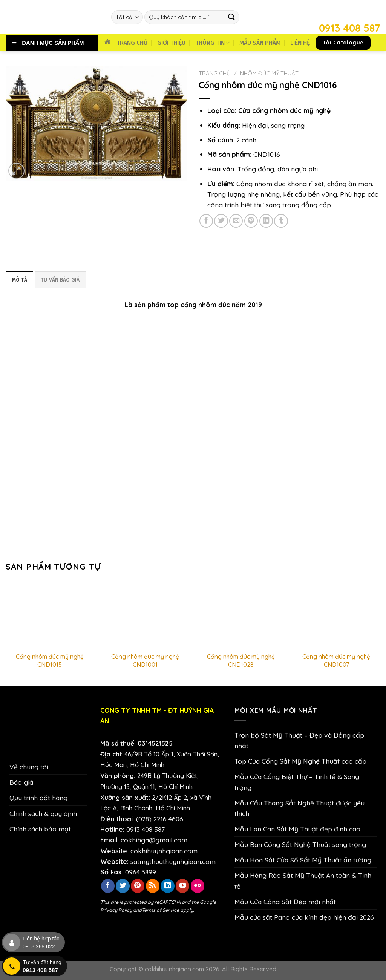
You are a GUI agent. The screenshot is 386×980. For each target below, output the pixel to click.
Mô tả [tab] (20, 280)
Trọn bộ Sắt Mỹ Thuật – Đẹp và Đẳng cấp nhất (299, 740)
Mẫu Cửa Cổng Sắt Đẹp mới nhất (285, 902)
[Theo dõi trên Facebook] (108, 886)
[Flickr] (198, 886)
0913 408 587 (146, 830)
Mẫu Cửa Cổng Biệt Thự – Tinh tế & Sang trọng (297, 782)
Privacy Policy (116, 910)
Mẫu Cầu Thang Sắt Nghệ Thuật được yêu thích (299, 808)
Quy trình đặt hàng (38, 798)
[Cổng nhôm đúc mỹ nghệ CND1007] (336, 615)
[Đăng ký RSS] (153, 886)
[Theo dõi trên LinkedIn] (167, 886)
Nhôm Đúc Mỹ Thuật (269, 73)
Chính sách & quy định (43, 813)
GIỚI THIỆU (171, 43)
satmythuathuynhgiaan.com (173, 861)
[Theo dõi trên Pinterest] (138, 886)
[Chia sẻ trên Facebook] (206, 221)
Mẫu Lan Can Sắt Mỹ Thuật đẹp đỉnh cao (297, 829)
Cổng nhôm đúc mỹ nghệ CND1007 (336, 661)
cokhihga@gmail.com (154, 840)
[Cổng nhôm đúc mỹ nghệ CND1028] (241, 615)
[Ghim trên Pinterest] (251, 221)
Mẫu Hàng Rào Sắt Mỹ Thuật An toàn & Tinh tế (303, 881)
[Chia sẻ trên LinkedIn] (266, 221)
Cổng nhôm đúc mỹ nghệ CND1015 (50, 661)
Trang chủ (215, 73)
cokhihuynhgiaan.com (164, 851)
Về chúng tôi (29, 767)
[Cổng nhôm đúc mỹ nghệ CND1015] (50, 615)
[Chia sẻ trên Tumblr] (281, 221)
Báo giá (21, 782)
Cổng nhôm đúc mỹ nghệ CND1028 (241, 661)
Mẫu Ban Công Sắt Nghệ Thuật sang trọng (300, 845)
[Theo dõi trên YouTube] (182, 886)
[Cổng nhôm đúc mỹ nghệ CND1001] (145, 615)
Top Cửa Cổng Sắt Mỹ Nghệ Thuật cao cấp (300, 761)
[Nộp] (231, 17)
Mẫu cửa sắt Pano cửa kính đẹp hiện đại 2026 (304, 917)
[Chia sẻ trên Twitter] (221, 221)
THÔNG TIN (212, 43)
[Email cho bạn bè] (236, 221)
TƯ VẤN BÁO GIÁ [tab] (62, 280)
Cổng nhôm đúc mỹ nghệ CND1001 (145, 661)
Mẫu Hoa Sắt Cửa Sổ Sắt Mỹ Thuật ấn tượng (303, 860)
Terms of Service (160, 910)
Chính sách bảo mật (40, 829)
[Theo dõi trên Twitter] (123, 886)
